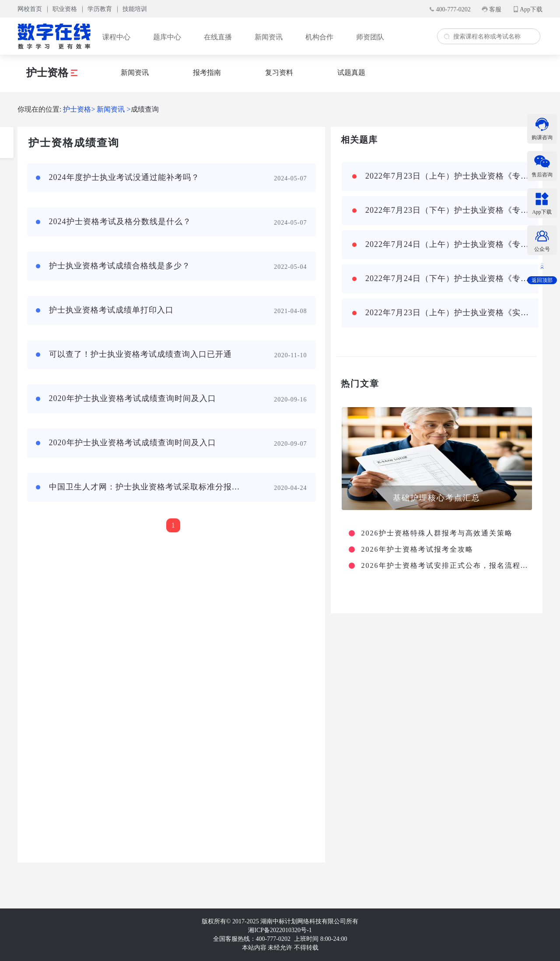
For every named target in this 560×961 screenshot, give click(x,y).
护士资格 (52, 73)
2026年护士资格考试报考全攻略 (417, 549)
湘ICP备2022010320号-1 (280, 930)
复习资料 (279, 72)
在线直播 (218, 37)
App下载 (531, 9)
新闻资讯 (269, 37)
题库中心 (167, 37)
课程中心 (116, 37)
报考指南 (207, 72)
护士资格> (79, 109)
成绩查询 (145, 109)
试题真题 (351, 72)
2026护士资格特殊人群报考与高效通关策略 (437, 533)
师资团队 (370, 37)
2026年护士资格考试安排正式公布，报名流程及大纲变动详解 (446, 566)
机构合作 (319, 37)
